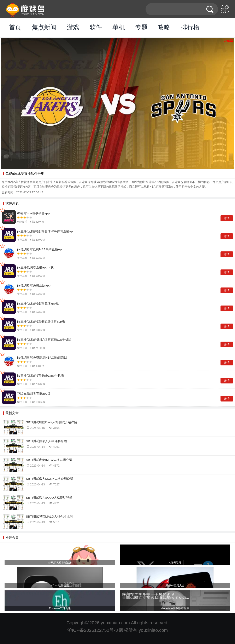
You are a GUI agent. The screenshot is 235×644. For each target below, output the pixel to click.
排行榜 (190, 27)
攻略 (164, 27)
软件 (96, 27)
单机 (119, 27)
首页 (15, 27)
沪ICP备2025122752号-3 (93, 630)
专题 (141, 27)
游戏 (73, 27)
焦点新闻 (44, 27)
